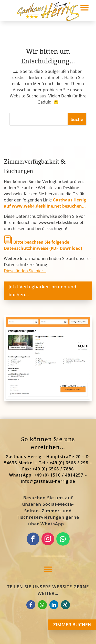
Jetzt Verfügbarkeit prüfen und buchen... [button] (42, 291)
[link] (48, 400)
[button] (48, 569)
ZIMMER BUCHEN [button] (72, 625)
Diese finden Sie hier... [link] (25, 271)
